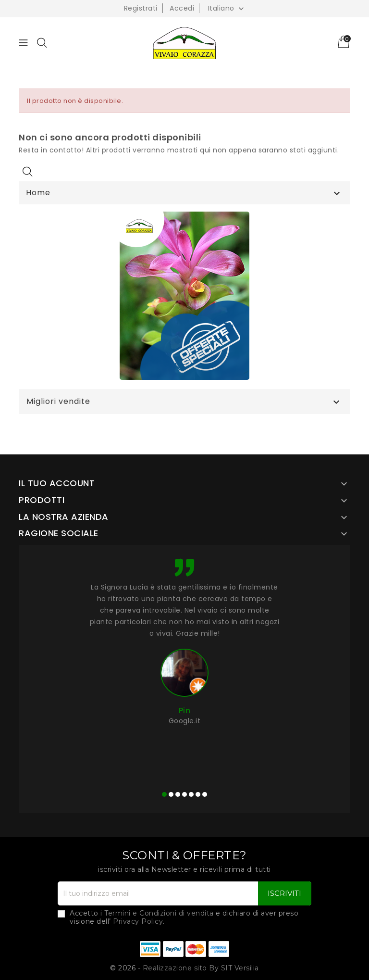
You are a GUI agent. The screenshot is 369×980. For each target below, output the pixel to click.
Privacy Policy (138, 921)
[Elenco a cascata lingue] (227, 8)
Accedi (182, 8)
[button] (164, 794)
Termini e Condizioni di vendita (159, 913)
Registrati (141, 8)
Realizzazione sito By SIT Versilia (201, 968)
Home (38, 193)
